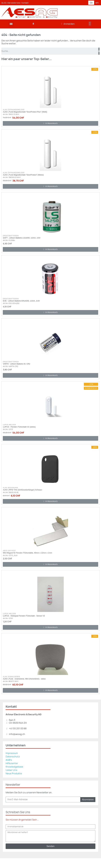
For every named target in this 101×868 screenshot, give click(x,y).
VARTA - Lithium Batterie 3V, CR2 (17, 364)
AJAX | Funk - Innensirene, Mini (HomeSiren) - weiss (24, 679)
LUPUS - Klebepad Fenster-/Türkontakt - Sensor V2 (24, 616)
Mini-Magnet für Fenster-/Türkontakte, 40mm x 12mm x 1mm (27, 553)
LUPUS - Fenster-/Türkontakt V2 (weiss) (19, 427)
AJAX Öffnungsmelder (14, 110)
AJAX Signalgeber (11, 677)
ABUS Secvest (9, 551)
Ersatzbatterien (11, 236)
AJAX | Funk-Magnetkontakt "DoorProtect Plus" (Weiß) (25, 112)
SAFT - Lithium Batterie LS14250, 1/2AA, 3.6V (22, 238)
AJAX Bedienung (11, 488)
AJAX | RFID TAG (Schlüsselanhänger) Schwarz (23, 490)
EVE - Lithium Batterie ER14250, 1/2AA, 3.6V (21, 301)
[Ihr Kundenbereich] (68, 24)
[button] (33, 24)
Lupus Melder (9, 425)
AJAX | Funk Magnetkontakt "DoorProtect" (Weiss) (23, 175)
